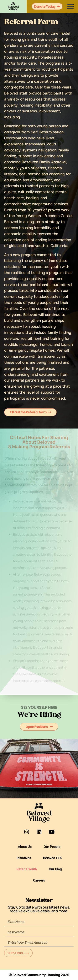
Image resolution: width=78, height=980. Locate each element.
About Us (25, 847)
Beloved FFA (52, 858)
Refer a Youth (27, 869)
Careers (39, 880)
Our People (52, 847)
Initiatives (24, 858)
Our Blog (55, 869)
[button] (70, 6)
